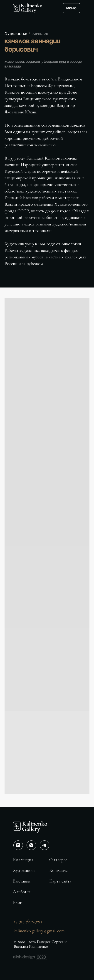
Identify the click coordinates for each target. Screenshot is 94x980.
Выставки (22, 881)
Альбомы (22, 892)
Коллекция (23, 860)
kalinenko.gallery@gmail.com (39, 931)
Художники (16, 33)
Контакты (58, 870)
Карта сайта (60, 881)
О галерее (58, 860)
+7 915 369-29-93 (28, 921)
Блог (17, 902)
